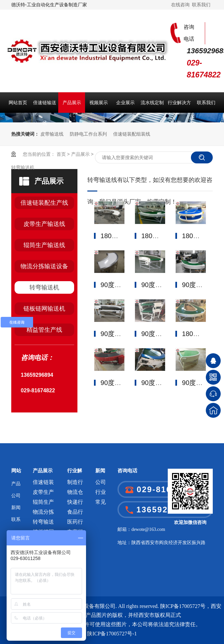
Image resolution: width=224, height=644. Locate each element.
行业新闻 (101, 493)
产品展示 (72, 103)
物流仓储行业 (75, 493)
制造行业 (75, 483)
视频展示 (99, 103)
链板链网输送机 (44, 309)
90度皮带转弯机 (124, 285)
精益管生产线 (44, 330)
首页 (61, 154)
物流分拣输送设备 (44, 266)
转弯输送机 (23, 167)
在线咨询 (180, 5)
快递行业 (75, 503)
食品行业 (75, 513)
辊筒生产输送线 (44, 245)
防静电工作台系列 (88, 134)
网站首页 (18, 103)
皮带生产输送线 (44, 224)
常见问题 (101, 503)
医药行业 (75, 523)
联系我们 (201, 5)
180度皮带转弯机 (126, 236)
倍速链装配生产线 (44, 203)
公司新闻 (101, 483)
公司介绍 (16, 497)
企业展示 (125, 103)
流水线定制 (152, 103)
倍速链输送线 (45, 106)
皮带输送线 (52, 134)
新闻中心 (16, 509)
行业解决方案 (179, 106)
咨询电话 (127, 471)
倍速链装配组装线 (132, 134)
